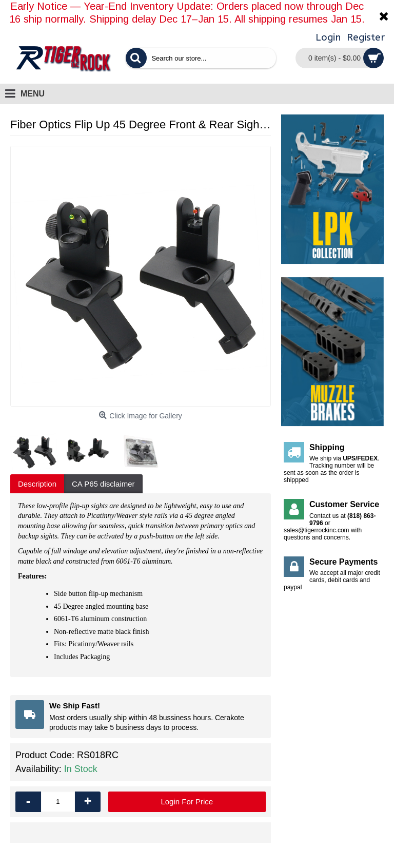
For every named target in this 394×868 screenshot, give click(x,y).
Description (37, 484)
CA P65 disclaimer (103, 484)
